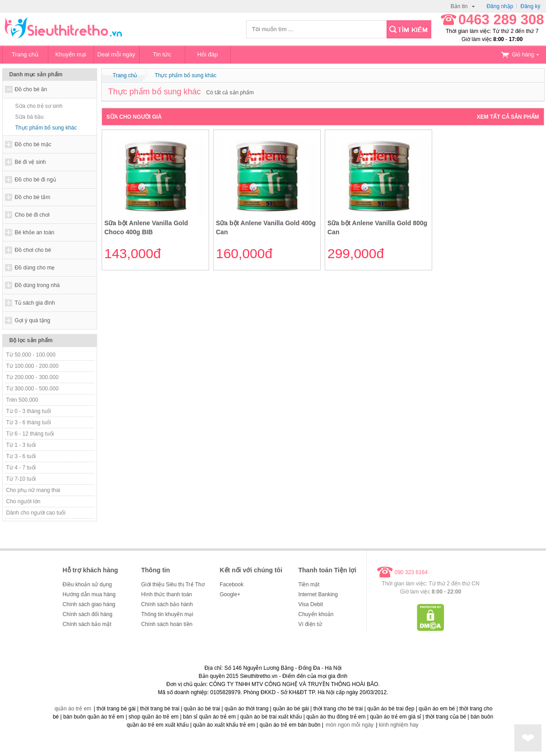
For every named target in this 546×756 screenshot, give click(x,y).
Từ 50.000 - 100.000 (31, 355)
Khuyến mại (70, 54)
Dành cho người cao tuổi (36, 513)
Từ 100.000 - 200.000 (33, 366)
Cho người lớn (23, 501)
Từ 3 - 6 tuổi (21, 456)
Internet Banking (318, 594)
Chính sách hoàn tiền (167, 624)
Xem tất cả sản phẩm (508, 117)
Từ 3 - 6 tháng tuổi (29, 422)
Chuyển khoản (316, 614)
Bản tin (463, 6)
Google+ (230, 594)
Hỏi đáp (208, 54)
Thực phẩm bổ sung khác (46, 128)
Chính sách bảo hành (167, 604)
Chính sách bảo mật (87, 624)
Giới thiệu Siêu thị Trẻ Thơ (173, 584)
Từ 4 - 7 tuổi (21, 468)
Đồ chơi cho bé (33, 250)
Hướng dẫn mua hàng (89, 594)
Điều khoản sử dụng (87, 584)
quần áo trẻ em (73, 709)
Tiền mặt (309, 584)
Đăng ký (530, 6)
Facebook (232, 584)
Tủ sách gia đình (35, 303)
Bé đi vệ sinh (30, 162)
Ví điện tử (310, 624)
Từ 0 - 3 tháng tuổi (29, 411)
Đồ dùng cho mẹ (35, 268)
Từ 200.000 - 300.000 (33, 377)
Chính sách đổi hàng (88, 614)
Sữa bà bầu (30, 117)
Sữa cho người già (134, 117)
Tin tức (162, 54)
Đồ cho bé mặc (33, 144)
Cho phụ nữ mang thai (33, 490)
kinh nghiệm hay (399, 725)
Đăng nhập (500, 6)
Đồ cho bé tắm (33, 197)
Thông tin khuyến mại (167, 614)
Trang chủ (25, 54)
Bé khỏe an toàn (35, 232)
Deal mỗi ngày (117, 54)
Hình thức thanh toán (167, 594)
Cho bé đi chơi (32, 215)
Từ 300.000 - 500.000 (33, 389)
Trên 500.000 (22, 400)
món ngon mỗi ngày (350, 725)
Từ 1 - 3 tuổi (21, 445)
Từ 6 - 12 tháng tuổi (30, 434)
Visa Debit (311, 604)
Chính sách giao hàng (89, 604)
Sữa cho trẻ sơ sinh (39, 106)
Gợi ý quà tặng (33, 320)
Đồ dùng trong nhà (37, 285)
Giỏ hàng (520, 55)
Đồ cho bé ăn (31, 89)
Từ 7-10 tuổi (21, 479)
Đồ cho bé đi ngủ (35, 180)
